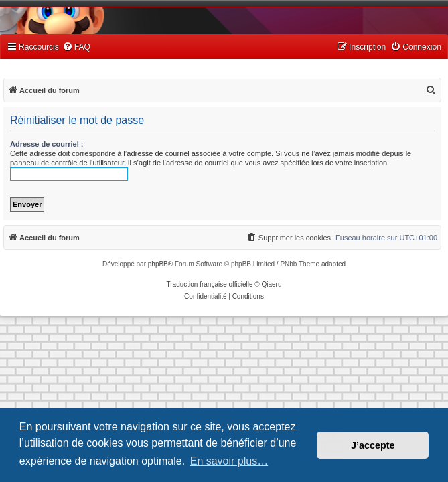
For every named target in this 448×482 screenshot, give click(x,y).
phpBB (158, 264)
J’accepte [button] (373, 445)
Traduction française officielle (210, 284)
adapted (333, 264)
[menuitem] (76, 47)
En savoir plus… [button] (229, 461)
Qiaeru (271, 284)
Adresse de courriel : (47, 144)
